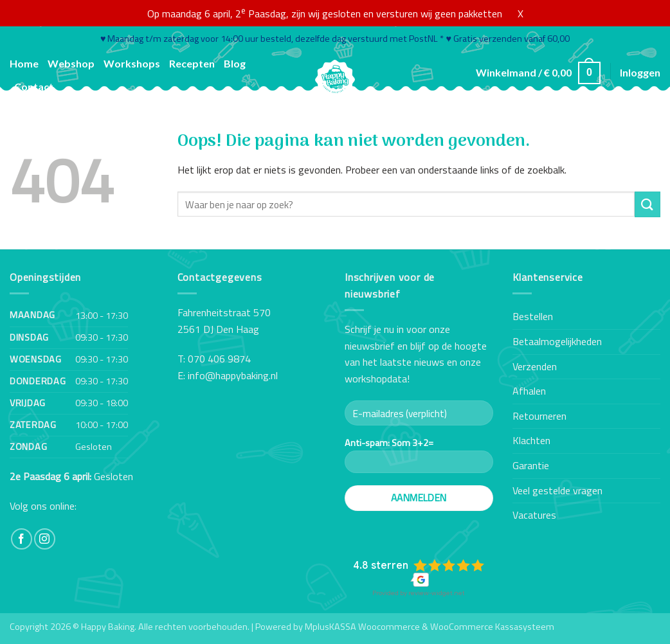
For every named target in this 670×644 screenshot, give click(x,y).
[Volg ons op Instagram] (45, 539)
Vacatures (534, 515)
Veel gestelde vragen (557, 490)
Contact (34, 86)
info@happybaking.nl (233, 375)
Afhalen (529, 391)
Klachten (531, 440)
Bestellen (533, 316)
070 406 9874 (219, 359)
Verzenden (535, 366)
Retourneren (539, 416)
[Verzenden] (647, 204)
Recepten (192, 63)
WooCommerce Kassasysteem (492, 627)
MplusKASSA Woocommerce (362, 627)
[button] (538, 73)
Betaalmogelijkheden (557, 341)
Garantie (531, 465)
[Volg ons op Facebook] (22, 539)
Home (24, 63)
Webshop (71, 63)
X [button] (521, 13)
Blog (235, 63)
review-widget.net (437, 593)
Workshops (132, 63)
